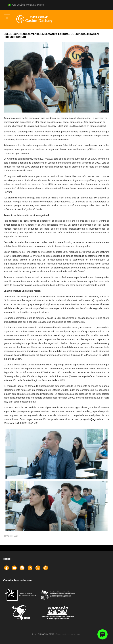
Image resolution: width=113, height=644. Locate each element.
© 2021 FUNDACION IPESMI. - (44, 634)
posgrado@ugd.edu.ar (92, 419)
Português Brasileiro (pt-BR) (24, 5)
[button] (102, 634)
